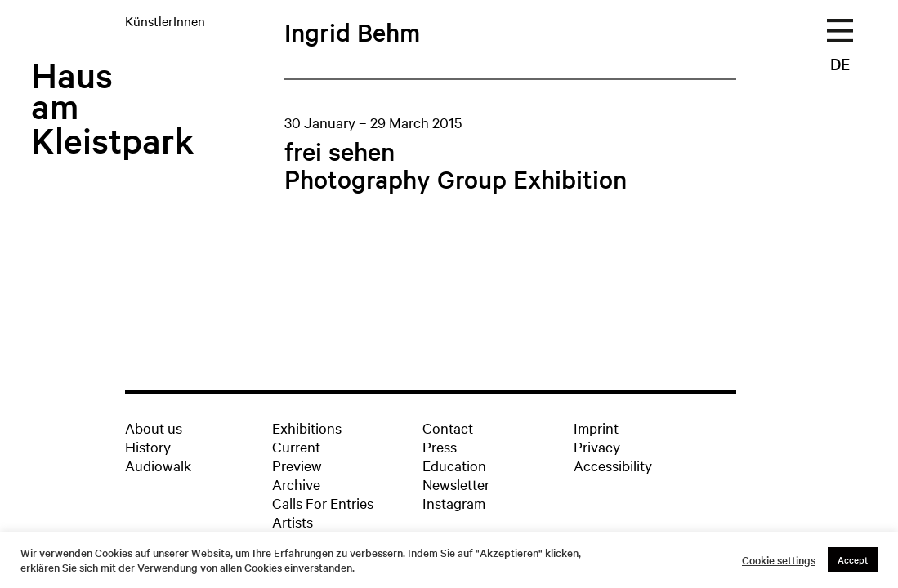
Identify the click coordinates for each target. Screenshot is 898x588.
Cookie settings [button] (779, 560)
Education (454, 465)
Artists (293, 521)
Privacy (597, 446)
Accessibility (613, 465)
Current (296, 446)
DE (840, 64)
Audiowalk (158, 465)
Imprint (596, 428)
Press (440, 446)
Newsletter (456, 484)
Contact (448, 428)
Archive (296, 484)
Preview (297, 465)
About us (154, 428)
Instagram (454, 503)
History (148, 446)
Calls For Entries (323, 503)
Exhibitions (307, 428)
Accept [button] (853, 559)
